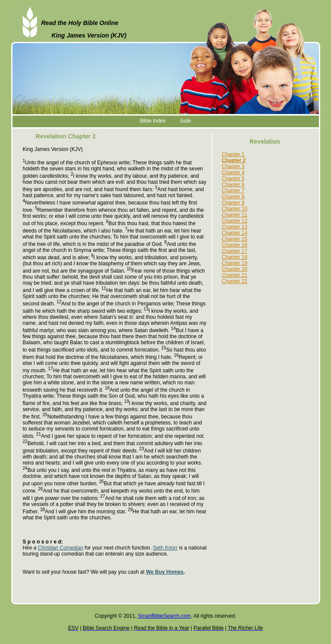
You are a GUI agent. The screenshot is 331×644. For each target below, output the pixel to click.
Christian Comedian (61, 548)
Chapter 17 (235, 251)
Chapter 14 (235, 233)
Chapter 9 (233, 203)
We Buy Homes (165, 572)
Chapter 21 (235, 275)
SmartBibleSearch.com (164, 616)
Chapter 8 (233, 197)
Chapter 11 (235, 215)
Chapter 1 (233, 154)
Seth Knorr (165, 548)
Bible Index (153, 121)
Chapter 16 (235, 245)
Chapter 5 (233, 179)
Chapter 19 (235, 263)
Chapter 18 (235, 257)
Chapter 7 (233, 191)
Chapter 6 (233, 185)
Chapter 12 (235, 221)
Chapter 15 (235, 239)
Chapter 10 (235, 209)
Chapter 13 (235, 227)
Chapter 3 (233, 166)
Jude (185, 121)
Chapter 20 (235, 269)
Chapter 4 (233, 173)
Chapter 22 (235, 281)
